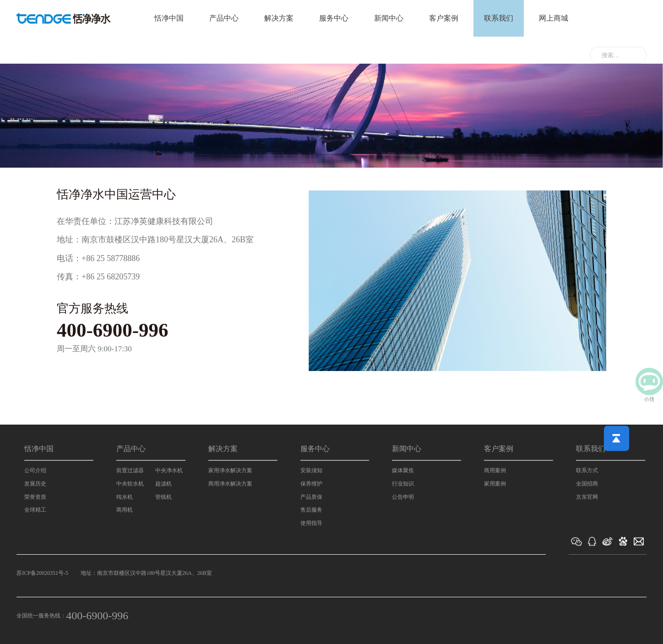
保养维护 (311, 484)
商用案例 (495, 470)
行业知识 (403, 484)
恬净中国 (169, 18)
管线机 (163, 497)
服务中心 (334, 18)
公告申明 (403, 497)
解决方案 (279, 18)
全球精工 (35, 510)
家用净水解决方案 (230, 470)
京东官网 (587, 497)
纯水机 (125, 497)
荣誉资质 (35, 497)
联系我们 (499, 18)
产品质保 (311, 497)
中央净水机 (169, 470)
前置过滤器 (130, 470)
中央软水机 (130, 484)
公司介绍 (35, 470)
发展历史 (35, 484)
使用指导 (311, 523)
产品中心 (224, 18)
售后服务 (311, 510)
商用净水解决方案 (230, 484)
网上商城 (554, 18)
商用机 (125, 510)
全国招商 (587, 484)
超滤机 (163, 484)
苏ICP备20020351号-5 (42, 573)
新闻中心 (389, 18)
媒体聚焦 (403, 470)
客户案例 (444, 18)
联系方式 (587, 470)
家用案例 (495, 484)
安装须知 (311, 470)
